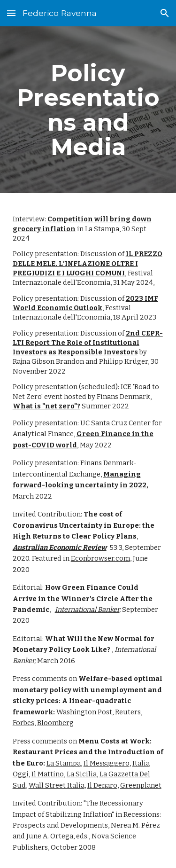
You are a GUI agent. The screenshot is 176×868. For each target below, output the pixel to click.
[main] (88, 110)
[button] (11, 13)
